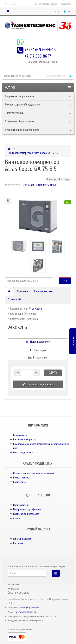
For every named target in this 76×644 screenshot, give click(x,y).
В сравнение (38, 358)
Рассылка (18, 543)
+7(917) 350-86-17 (32, 608)
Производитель (21, 505)
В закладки (38, 350)
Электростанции (14, 113)
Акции (16, 518)
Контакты (13, 589)
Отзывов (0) (15, 299)
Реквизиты (14, 584)
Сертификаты (20, 435)
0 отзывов (29, 185)
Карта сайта (19, 482)
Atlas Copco (35, 309)
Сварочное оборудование (20, 96)
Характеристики (43, 291)
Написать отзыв (47, 185)
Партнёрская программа (26, 514)
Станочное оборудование (20, 121)
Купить (53, 373)
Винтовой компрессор (25, 440)
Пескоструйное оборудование (22, 130)
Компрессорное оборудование (22, 105)
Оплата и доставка (23, 452)
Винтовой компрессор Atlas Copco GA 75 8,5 (33, 153)
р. (57, 12)
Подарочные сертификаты (27, 509)
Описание (22, 291)
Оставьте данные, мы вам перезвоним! (34, 473)
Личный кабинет (22, 539)
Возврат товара (21, 478)
